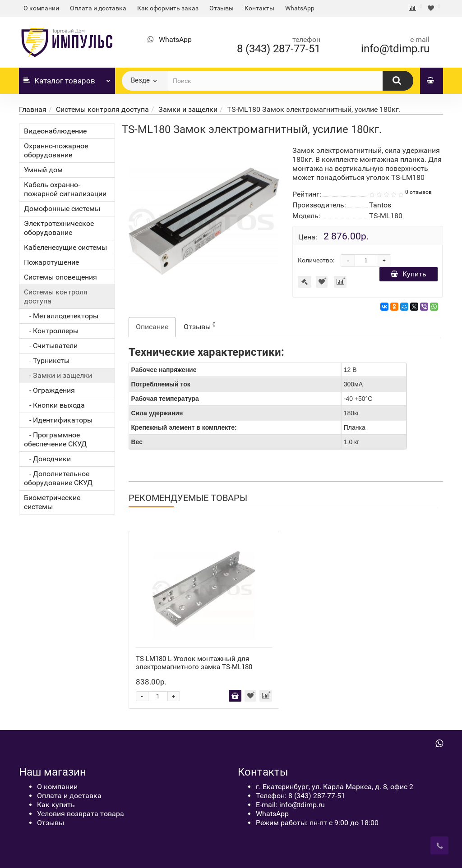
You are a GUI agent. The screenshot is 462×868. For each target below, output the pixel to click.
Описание (152, 327)
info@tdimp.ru (395, 49)
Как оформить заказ (168, 8)
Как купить (56, 805)
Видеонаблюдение (55, 131)
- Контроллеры (51, 331)
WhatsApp (300, 8)
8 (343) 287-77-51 (279, 49)
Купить (409, 274)
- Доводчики (47, 459)
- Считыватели (51, 346)
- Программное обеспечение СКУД (55, 439)
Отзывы (222, 8)
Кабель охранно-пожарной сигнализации (65, 189)
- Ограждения (49, 390)
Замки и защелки (188, 109)
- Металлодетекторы (61, 316)
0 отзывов (418, 192)
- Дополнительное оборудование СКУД (58, 478)
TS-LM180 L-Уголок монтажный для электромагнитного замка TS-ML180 (194, 663)
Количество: (316, 260)
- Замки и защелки (58, 375)
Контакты (259, 8)
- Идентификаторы (58, 420)
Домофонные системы (62, 209)
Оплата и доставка (98, 8)
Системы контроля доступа (102, 109)
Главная (33, 109)
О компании (41, 8)
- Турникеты (47, 361)
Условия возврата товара (81, 814)
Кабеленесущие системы (65, 247)
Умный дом (43, 170)
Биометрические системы (52, 502)
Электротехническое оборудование (59, 228)
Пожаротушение (51, 262)
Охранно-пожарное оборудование (56, 150)
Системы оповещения (60, 277)
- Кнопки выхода (54, 405)
